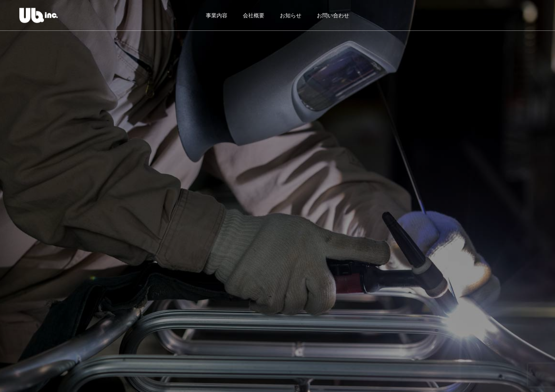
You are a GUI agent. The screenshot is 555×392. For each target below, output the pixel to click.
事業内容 (217, 15)
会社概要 (254, 15)
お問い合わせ (333, 15)
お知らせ (291, 15)
